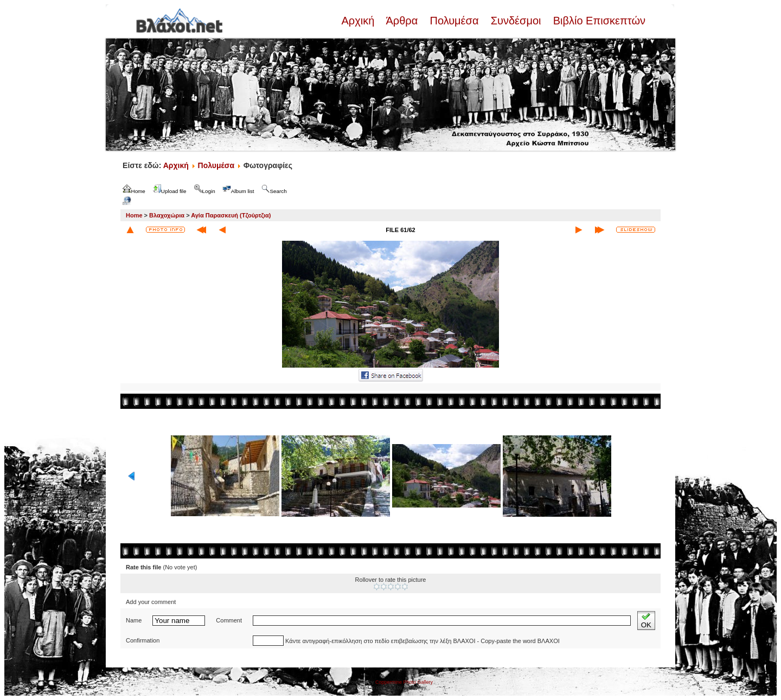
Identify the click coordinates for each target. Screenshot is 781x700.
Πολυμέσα (454, 21)
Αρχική (359, 21)
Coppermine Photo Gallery (404, 682)
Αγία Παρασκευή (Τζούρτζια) (231, 215)
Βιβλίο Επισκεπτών (598, 21)
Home (134, 215)
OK (646, 621)
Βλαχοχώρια (167, 215)
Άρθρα (402, 21)
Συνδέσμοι (516, 21)
